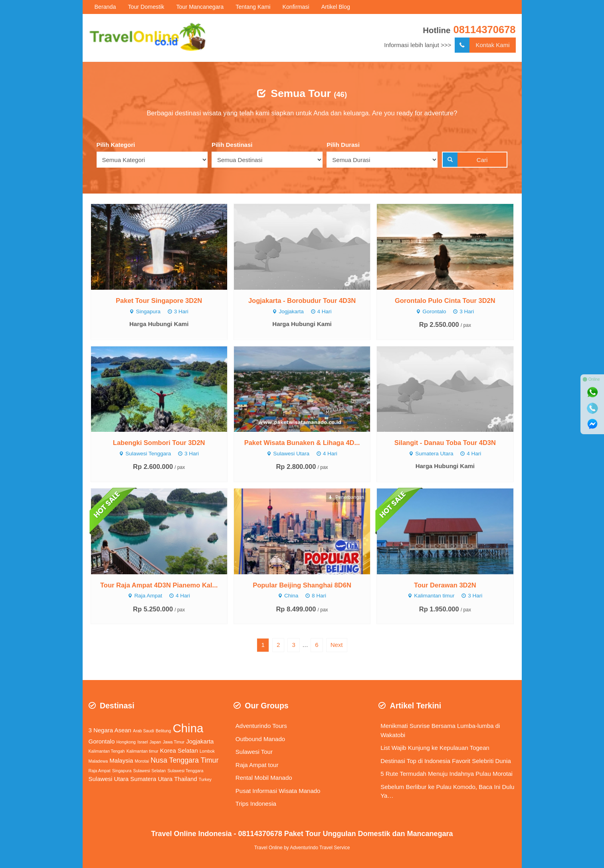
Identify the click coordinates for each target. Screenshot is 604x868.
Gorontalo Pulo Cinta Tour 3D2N (445, 301)
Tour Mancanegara (200, 7)
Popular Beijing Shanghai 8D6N (302, 585)
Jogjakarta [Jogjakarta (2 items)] (200, 741)
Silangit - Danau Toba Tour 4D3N (445, 443)
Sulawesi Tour (254, 752)
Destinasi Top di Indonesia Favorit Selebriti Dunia (446, 761)
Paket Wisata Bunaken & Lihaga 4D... (302, 443)
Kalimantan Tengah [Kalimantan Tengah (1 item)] (107, 751)
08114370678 (484, 30)
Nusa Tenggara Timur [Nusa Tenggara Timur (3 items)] (184, 760)
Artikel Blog (336, 7)
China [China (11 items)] (188, 728)
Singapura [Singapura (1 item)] (122, 771)
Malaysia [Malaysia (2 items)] (121, 760)
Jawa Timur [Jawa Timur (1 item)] (174, 742)
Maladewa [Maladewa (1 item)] (98, 761)
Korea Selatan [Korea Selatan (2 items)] (179, 750)
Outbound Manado (260, 739)
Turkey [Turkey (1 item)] (205, 779)
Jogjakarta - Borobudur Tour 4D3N (302, 301)
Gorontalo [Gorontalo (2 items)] (102, 741)
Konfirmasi (296, 7)
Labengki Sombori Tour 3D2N (159, 443)
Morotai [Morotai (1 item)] (142, 761)
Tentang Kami (253, 7)
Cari (465, 160)
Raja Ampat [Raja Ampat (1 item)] (100, 771)
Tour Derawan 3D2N (445, 585)
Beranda (105, 7)
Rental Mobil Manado (264, 778)
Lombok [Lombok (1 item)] (207, 751)
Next (337, 645)
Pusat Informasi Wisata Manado (278, 791)
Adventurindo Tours (261, 726)
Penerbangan (346, 497)
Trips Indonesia (256, 804)
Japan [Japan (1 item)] (155, 742)
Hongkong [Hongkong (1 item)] (126, 742)
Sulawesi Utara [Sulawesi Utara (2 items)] (109, 779)
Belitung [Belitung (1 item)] (163, 731)
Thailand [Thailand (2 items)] (185, 779)
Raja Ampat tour (257, 765)
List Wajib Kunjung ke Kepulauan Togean (435, 748)
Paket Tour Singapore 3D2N (159, 301)
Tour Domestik (146, 7)
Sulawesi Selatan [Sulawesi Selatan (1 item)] (150, 771)
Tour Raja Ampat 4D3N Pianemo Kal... (159, 585)
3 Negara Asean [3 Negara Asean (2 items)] (110, 730)
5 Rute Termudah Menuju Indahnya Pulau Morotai (447, 774)
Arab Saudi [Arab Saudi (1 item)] (144, 731)
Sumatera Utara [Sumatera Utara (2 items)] (151, 779)
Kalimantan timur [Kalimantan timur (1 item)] (143, 751)
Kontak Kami (482, 45)
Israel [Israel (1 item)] (143, 742)
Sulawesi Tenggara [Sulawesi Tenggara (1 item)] (185, 771)
